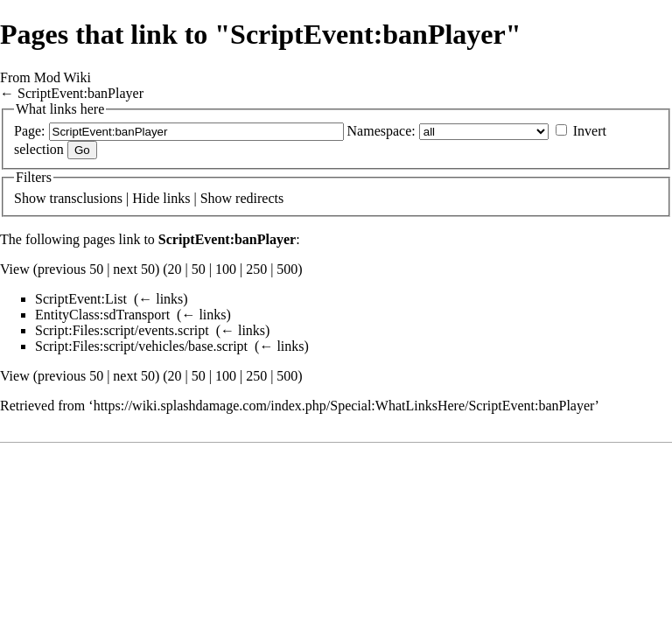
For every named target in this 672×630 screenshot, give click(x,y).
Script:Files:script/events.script (122, 330)
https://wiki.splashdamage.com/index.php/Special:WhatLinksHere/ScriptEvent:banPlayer (344, 406)
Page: (30, 131)
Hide (146, 198)
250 (256, 269)
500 (287, 269)
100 (226, 269)
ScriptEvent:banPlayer (80, 93)
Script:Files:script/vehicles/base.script (141, 346)
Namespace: (381, 131)
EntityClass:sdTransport (102, 315)
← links (161, 299)
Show (30, 198)
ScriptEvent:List (81, 299)
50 (199, 269)
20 (175, 269)
